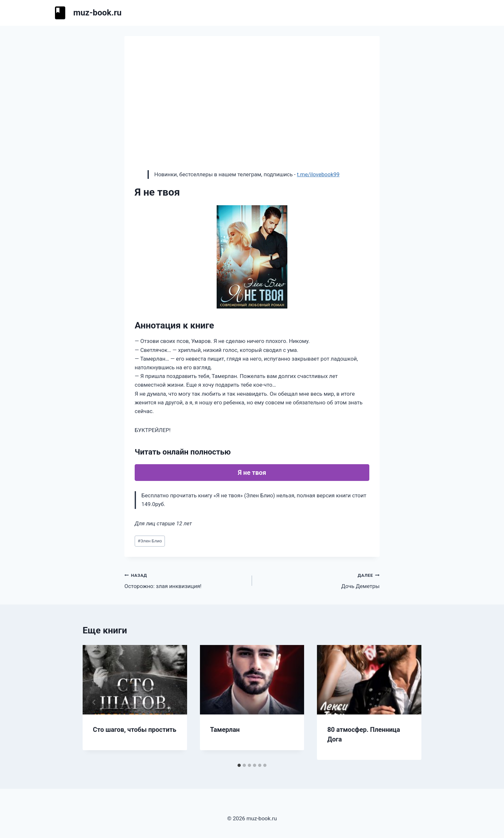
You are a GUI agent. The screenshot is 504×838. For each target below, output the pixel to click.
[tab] (239, 765)
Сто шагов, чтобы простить (135, 730)
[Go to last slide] (94, 702)
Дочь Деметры (319, 580)
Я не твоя (252, 473)
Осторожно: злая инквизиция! (185, 580)
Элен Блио (150, 541)
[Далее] (410, 702)
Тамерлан (225, 730)
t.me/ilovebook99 (318, 174)
